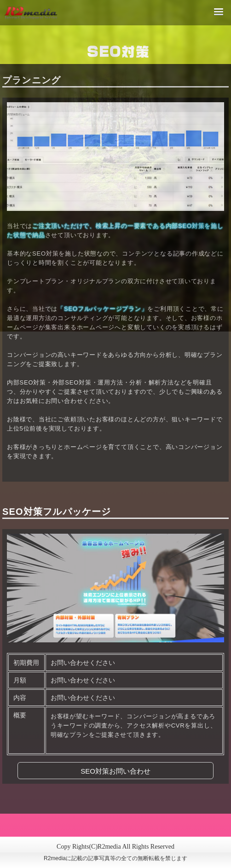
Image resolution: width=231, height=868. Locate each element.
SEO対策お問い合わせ (115, 771)
